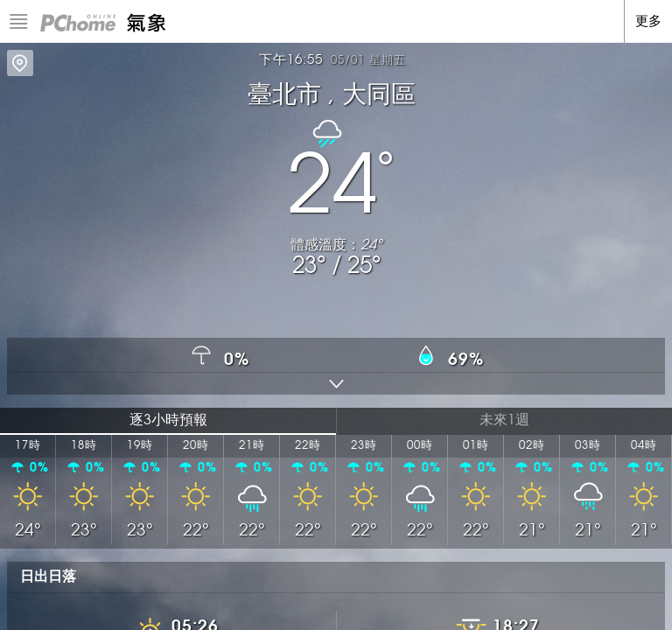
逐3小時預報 (168, 420)
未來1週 (504, 420)
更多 (648, 21)
